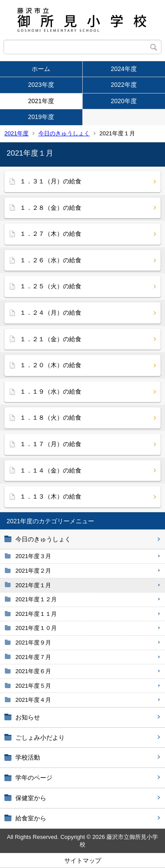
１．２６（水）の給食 (51, 260)
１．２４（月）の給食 (51, 313)
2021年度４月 (33, 700)
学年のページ (34, 778)
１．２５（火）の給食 (51, 286)
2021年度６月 (33, 671)
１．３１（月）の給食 (51, 181)
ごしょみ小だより (40, 738)
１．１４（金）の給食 (51, 470)
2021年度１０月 (36, 628)
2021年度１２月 (36, 599)
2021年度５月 (33, 686)
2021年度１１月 (36, 614)
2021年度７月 (33, 657)
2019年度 (41, 117)
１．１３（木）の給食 (51, 496)
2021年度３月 (33, 556)
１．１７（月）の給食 (51, 444)
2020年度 (124, 101)
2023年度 (41, 85)
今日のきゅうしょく (64, 133)
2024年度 (124, 69)
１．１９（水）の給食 (51, 391)
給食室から (31, 818)
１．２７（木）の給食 (51, 234)
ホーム (41, 69)
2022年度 (124, 85)
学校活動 (28, 757)
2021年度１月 (33, 585)
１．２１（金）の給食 (51, 339)
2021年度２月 (33, 571)
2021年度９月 (33, 643)
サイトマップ (83, 861)
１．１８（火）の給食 (51, 417)
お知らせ (28, 717)
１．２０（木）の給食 (51, 365)
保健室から (31, 798)
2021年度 (41, 101)
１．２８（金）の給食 (51, 208)
